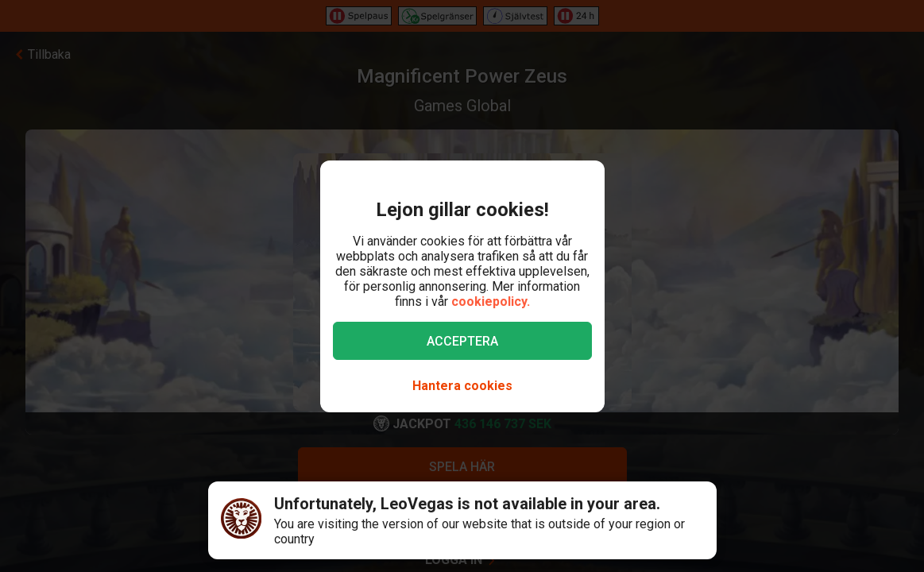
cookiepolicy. (491, 301)
